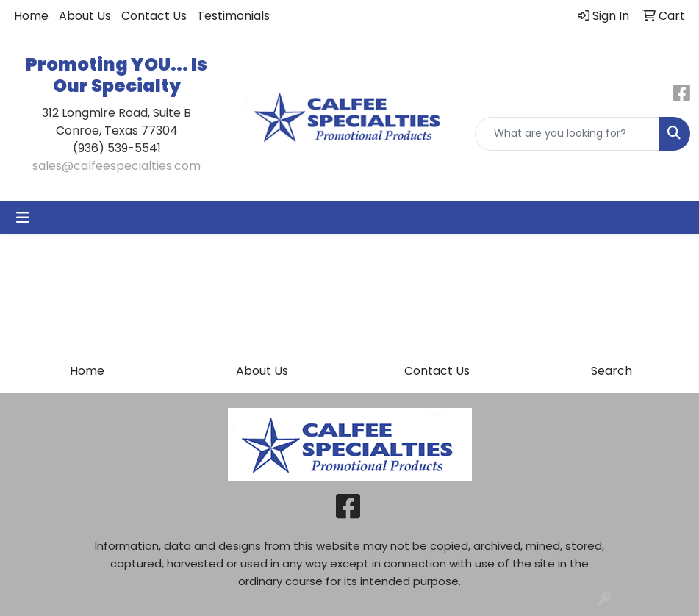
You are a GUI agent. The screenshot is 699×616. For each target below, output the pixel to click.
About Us (85, 16)
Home (31, 16)
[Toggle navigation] (23, 218)
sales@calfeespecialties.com (116, 166)
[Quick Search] (567, 134)
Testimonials (233, 16)
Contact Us (154, 16)
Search (612, 371)
